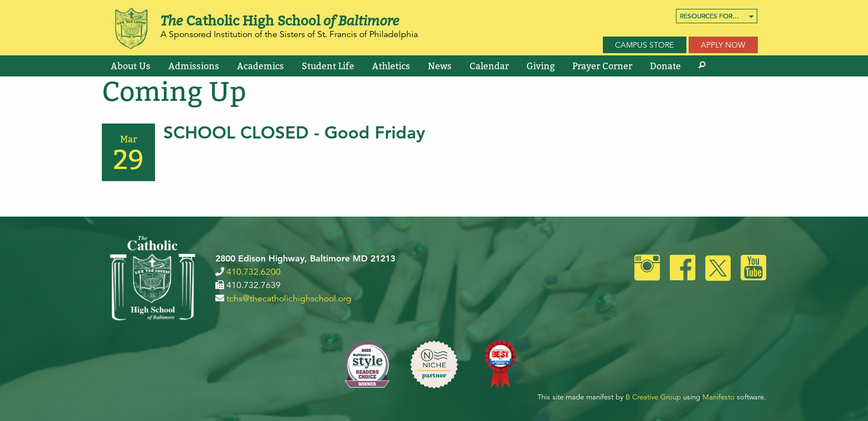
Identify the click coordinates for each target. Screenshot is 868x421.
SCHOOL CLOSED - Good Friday (294, 133)
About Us (131, 66)
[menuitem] (717, 16)
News (440, 66)
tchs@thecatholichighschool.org (289, 299)
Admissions (194, 66)
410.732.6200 (254, 272)
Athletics (391, 66)
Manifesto (719, 397)
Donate (665, 66)
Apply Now (723, 45)
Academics (260, 66)
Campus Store (644, 45)
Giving (541, 66)
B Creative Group (653, 397)
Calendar (489, 66)
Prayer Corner (602, 66)
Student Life (328, 66)
